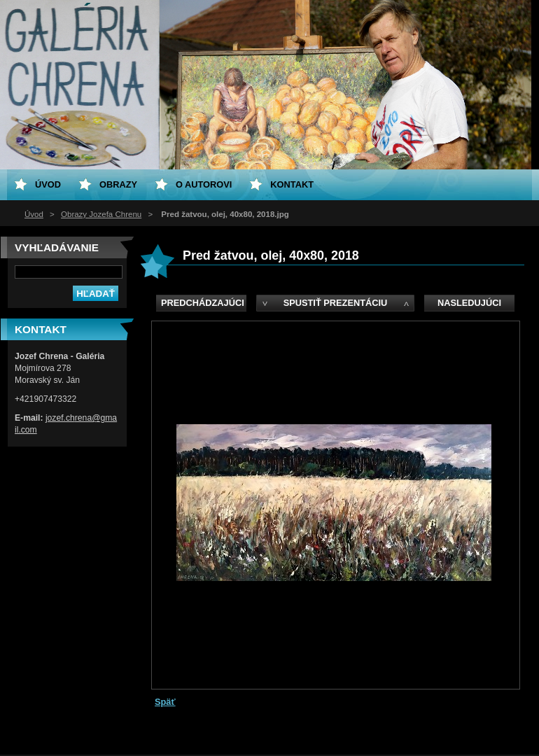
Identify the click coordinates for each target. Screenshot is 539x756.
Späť (165, 702)
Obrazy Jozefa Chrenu (101, 214)
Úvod (34, 214)
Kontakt (292, 184)
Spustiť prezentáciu (336, 303)
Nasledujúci (469, 303)
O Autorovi (204, 184)
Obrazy (118, 184)
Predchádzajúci (203, 303)
